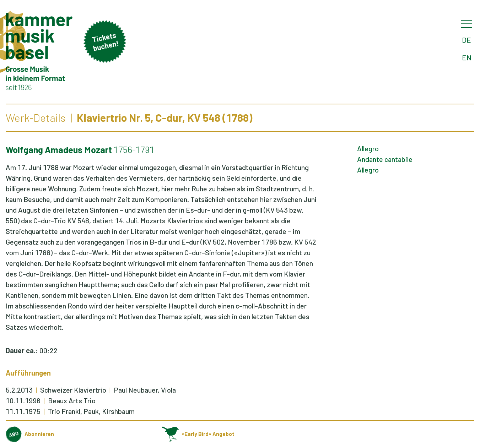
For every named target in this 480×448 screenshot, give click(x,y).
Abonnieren (30, 434)
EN (467, 58)
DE (466, 40)
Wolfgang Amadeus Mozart (59, 149)
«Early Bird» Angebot (198, 434)
